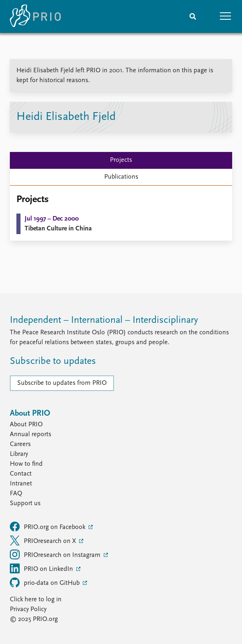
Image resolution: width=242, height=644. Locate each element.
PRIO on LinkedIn (42, 568)
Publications (121, 177)
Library (19, 454)
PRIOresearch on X (44, 540)
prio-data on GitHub (46, 582)
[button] (226, 16)
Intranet (21, 484)
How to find (26, 464)
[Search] (193, 16)
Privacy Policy (28, 609)
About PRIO (26, 425)
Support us (25, 504)
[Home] (35, 16)
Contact (21, 474)
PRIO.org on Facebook (48, 527)
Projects (121, 160)
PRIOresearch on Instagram (56, 554)
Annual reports (31, 435)
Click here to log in (36, 600)
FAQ (16, 494)
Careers (20, 444)
